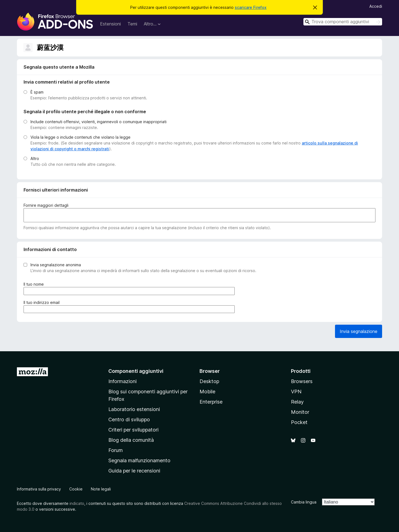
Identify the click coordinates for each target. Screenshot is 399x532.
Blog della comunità (131, 440)
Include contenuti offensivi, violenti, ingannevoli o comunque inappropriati (99, 122)
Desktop (209, 381)
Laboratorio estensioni (134, 409)
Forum (116, 450)
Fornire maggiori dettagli (46, 205)
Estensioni (110, 24)
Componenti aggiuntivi (136, 371)
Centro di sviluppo (129, 419)
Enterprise (211, 402)
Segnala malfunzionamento (139, 460)
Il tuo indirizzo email (43, 302)
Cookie (76, 489)
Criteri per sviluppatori (133, 430)
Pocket (299, 422)
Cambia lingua (304, 502)
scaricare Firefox (251, 7)
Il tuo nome (35, 284)
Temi (132, 24)
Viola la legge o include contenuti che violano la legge (80, 137)
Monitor (300, 412)
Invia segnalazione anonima (56, 265)
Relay (297, 402)
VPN (296, 392)
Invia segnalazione (359, 331)
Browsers (302, 381)
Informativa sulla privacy (39, 489)
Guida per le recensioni (134, 471)
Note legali (101, 489)
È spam (37, 92)
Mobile (207, 392)
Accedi (376, 6)
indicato (77, 503)
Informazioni (122, 381)
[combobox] (343, 22)
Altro (35, 158)
